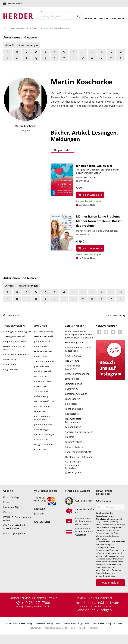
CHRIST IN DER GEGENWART (73, 367)
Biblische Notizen (74, 447)
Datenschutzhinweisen (106, 576)
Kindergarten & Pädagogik (17, 331)
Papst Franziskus (43, 381)
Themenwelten (14, 326)
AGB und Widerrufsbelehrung (19, 624)
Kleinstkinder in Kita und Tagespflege (78, 349)
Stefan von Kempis (44, 361)
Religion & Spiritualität (15, 341)
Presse (7, 502)
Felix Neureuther (43, 351)
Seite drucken (14, 315)
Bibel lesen (71, 404)
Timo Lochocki (42, 391)
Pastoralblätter (73, 427)
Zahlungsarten (46, 491)
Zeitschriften (75, 326)
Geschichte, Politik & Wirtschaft (14, 348)
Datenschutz (35, 628)
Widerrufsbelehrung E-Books (77, 624)
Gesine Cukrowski (44, 336)
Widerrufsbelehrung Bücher (48, 624)
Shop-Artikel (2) (63, 150)
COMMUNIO (72, 389)
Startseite (20, 28)
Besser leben (10, 359)
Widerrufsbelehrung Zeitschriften (108, 624)
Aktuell (9, 45)
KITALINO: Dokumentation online (17, 519)
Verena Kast (41, 346)
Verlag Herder (107, 326)
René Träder (41, 356)
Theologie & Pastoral (14, 336)
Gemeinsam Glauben (76, 394)
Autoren (41, 326)
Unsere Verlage (11, 497)
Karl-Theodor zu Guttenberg (43, 418)
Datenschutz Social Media (56, 628)
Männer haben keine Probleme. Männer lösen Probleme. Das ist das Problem (99, 221)
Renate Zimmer (42, 406)
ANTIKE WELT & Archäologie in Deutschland (73, 465)
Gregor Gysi (40, 411)
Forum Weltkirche (74, 442)
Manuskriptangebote (14, 533)
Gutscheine (42, 522)
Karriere (8, 512)
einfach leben (72, 379)
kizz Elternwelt (73, 361)
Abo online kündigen (95, 610)
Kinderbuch (10, 365)
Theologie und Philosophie (79, 457)
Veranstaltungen (28, 45)
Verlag (8, 491)
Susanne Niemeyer (44, 434)
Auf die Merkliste (87, 205)
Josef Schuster (42, 366)
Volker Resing (41, 396)
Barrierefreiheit (78, 628)
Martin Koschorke (62, 28)
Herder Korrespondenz (77, 374)
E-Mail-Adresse (104, 501)
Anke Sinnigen (42, 430)
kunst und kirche (74, 409)
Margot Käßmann (43, 444)
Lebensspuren (73, 399)
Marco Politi (40, 376)
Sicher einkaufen (77, 491)
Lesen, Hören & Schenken (17, 355)
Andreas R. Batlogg (44, 331)
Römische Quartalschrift (78, 452)
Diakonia (70, 437)
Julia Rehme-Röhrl (44, 425)
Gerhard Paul (41, 440)
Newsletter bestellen (104, 493)
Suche (44, 11)
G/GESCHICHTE (73, 473)
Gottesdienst (72, 414)
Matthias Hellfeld (43, 371)
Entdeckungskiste (74, 343)
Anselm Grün (41, 386)
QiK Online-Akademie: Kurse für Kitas (15, 527)
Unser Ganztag (73, 356)
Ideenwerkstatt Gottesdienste (73, 420)
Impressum (94, 628)
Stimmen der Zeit (74, 384)
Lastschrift (40, 514)
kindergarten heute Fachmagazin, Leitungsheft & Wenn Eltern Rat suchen (79, 335)
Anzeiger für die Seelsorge (79, 432)
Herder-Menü (15, 3)
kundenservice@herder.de (98, 603)
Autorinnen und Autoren (37, 28)
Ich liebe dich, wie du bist (94, 166)
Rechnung (40, 509)
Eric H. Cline (41, 450)
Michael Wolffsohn (44, 401)
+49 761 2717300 (36, 603)
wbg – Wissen (11, 369)
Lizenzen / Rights (12, 507)
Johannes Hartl (42, 341)
